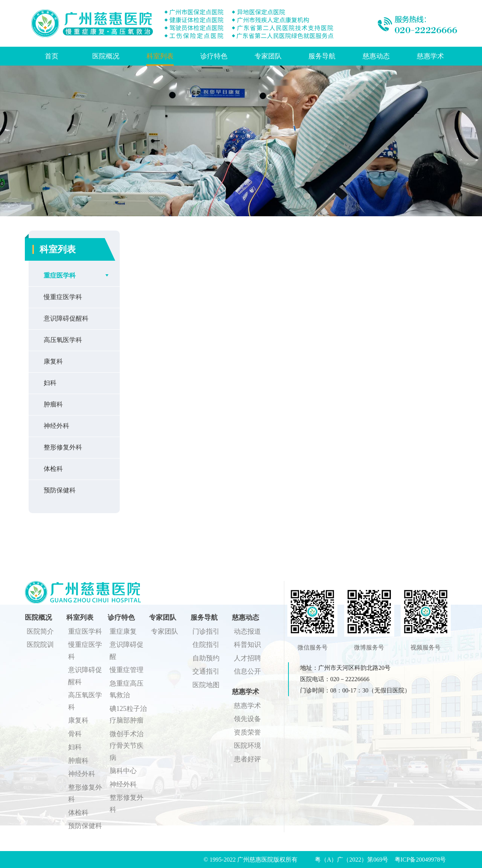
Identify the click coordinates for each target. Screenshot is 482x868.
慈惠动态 (376, 56)
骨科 (75, 734)
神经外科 (56, 426)
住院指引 (206, 645)
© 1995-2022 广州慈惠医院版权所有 (253, 860)
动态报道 (247, 631)
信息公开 (247, 671)
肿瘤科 (53, 404)
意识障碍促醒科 (66, 319)
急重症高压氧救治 (127, 689)
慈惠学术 (430, 56)
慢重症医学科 (63, 297)
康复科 (53, 361)
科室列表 (160, 56)
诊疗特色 (214, 56)
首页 (52, 56)
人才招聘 (247, 658)
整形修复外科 (63, 447)
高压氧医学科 (63, 340)
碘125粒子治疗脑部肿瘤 (128, 715)
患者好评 (247, 759)
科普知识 (247, 645)
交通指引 (206, 671)
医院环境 (247, 746)
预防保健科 (60, 490)
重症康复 (123, 631)
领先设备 (247, 719)
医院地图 (206, 685)
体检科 (53, 469)
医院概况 (106, 56)
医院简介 (40, 631)
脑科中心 (123, 771)
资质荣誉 (247, 732)
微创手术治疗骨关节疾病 (127, 746)
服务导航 (322, 56)
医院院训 (40, 645)
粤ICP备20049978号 (420, 860)
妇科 (50, 383)
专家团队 (268, 56)
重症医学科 (60, 276)
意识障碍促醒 (127, 651)
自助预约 (206, 658)
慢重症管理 (127, 670)
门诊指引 (206, 631)
